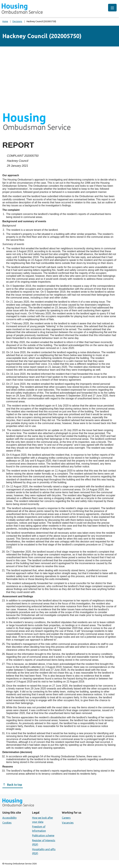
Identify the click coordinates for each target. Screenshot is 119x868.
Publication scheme (43, 835)
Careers (66, 818)
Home (5, 21)
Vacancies (68, 823)
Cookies (7, 823)
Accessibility (9, 818)
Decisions (17, 21)
